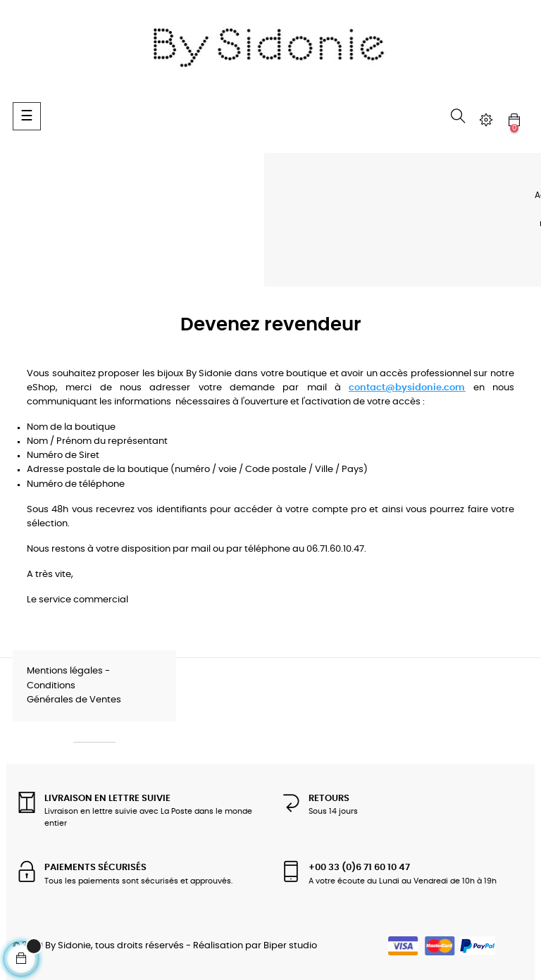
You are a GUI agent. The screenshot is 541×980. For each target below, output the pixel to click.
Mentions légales (65, 671)
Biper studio (290, 946)
